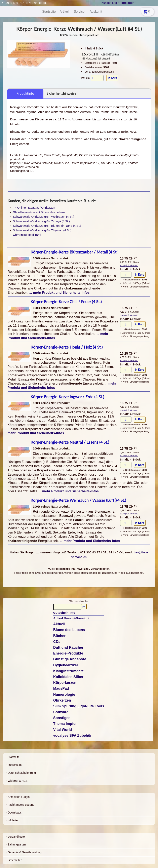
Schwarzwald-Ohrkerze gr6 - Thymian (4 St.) (42, 230)
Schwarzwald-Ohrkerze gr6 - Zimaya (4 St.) (41, 221)
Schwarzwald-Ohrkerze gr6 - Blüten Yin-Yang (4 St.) (47, 226)
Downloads (15, 813)
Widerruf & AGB (18, 781)
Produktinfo (25, 93)
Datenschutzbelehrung (22, 773)
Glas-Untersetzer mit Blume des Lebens (39, 212)
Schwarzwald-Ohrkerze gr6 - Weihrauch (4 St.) (44, 217)
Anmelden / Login (19, 797)
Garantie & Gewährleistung (25, 852)
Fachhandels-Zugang (21, 805)
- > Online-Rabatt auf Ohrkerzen (34, 208)
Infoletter (13, 820)
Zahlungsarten (17, 844)
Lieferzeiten (15, 860)
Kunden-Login (110, 3)
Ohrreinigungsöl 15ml (27, 235)
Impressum (15, 765)
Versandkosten (17, 837)
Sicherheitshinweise (62, 93)
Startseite (14, 757)
